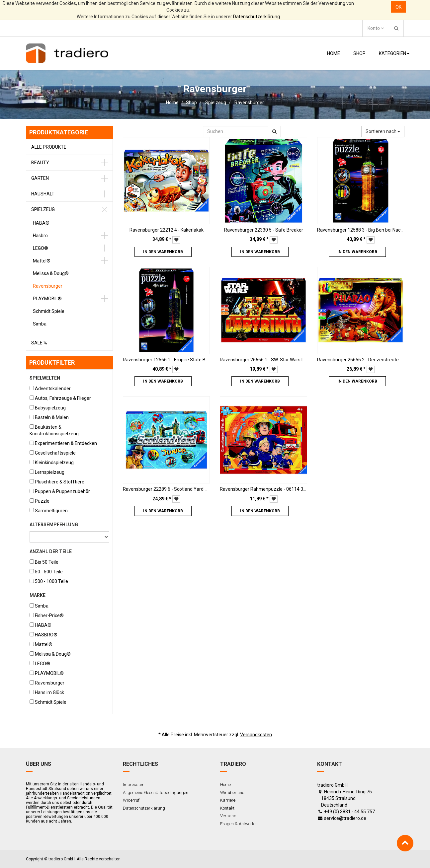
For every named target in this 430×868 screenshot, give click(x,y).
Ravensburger (249, 103)
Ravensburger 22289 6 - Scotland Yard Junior (170, 489)
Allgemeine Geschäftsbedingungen (156, 793)
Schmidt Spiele (49, 311)
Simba (40, 324)
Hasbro (40, 236)
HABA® (41, 223)
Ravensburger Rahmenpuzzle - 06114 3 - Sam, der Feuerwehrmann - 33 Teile (301, 489)
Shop (191, 103)
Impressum (134, 785)
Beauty (40, 163)
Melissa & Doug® (51, 273)
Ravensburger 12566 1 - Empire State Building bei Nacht (181, 360)
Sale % (39, 343)
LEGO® (41, 248)
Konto (376, 28)
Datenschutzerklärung (257, 17)
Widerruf (131, 800)
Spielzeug (216, 103)
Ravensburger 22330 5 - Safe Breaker (264, 230)
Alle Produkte (49, 147)
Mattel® (42, 261)
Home (172, 103)
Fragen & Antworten (239, 824)
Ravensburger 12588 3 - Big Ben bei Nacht (361, 230)
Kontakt (227, 808)
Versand (228, 816)
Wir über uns (232, 793)
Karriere (228, 800)
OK (398, 7)
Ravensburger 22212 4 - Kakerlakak (167, 230)
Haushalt (43, 194)
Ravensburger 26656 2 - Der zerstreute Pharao (366, 360)
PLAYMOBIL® (47, 299)
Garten (40, 178)
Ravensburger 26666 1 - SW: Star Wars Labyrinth (270, 360)
